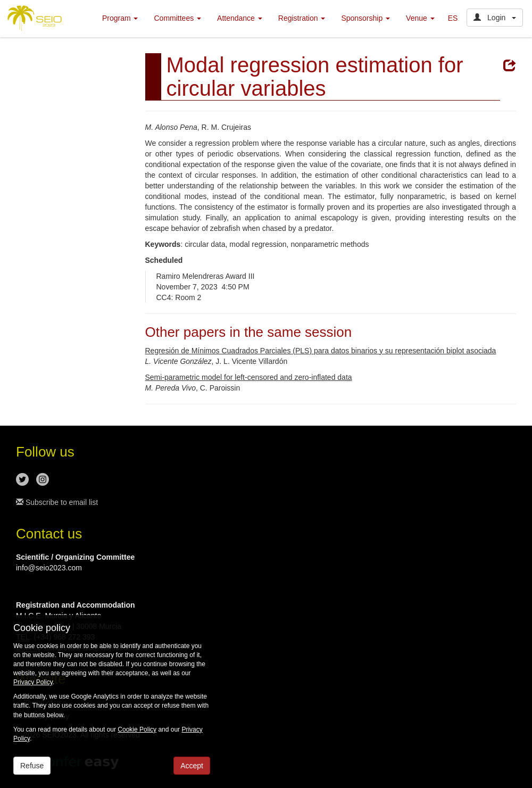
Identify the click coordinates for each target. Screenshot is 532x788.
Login (495, 18)
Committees (177, 18)
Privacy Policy (33, 682)
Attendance (240, 18)
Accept (192, 766)
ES (453, 18)
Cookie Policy (137, 729)
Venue (420, 18)
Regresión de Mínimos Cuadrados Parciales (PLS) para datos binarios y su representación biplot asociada (321, 351)
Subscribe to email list (57, 502)
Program (120, 18)
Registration (302, 18)
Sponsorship (365, 18)
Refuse (32, 766)
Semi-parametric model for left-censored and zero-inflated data (249, 377)
